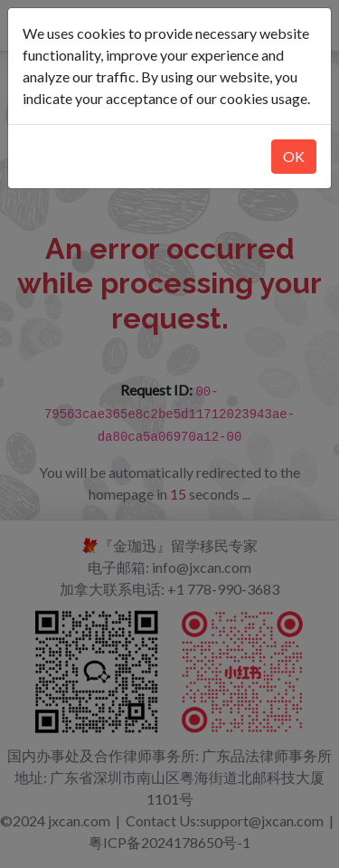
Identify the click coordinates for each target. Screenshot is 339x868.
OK (294, 156)
